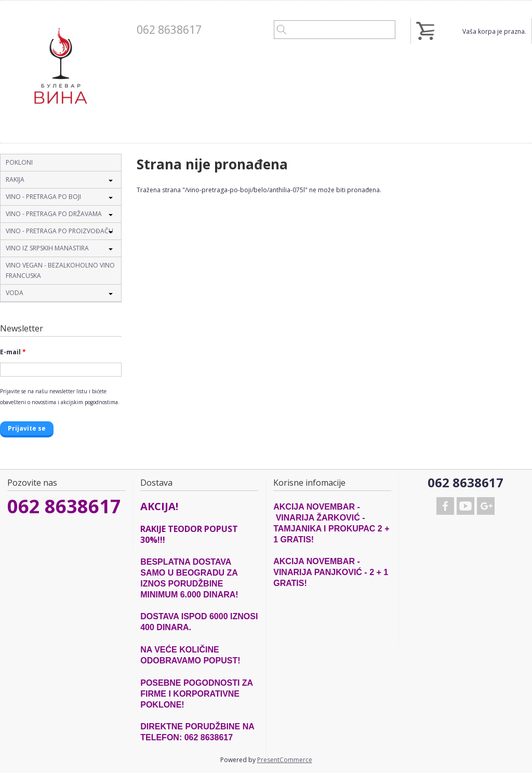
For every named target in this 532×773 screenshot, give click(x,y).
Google (486, 506)
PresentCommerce (285, 760)
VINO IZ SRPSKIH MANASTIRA (47, 248)
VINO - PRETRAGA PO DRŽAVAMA (54, 214)
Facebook (445, 506)
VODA (15, 293)
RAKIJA (15, 179)
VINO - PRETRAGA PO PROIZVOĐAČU (59, 231)
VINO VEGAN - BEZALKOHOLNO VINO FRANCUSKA (60, 270)
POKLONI (19, 162)
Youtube (465, 506)
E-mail (13, 352)
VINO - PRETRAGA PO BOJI (43, 197)
